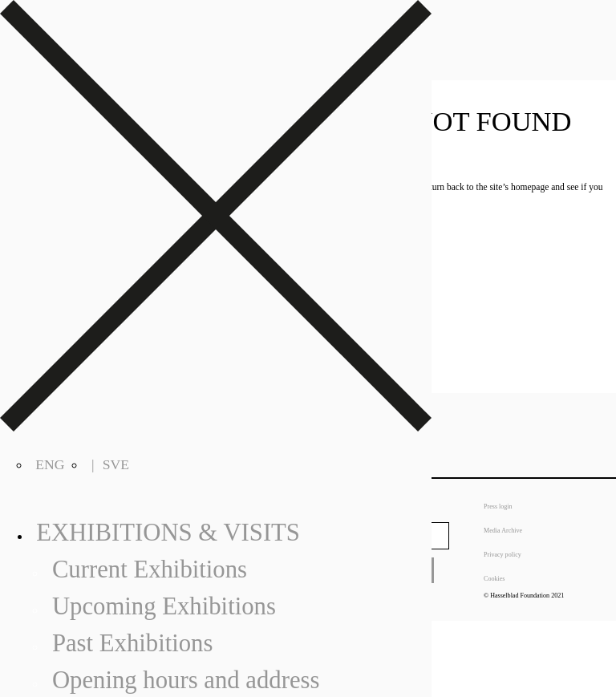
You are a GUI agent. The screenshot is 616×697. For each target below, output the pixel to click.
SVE (116, 464)
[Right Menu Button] (216, 427)
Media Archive (503, 531)
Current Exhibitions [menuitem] (150, 569)
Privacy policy (503, 555)
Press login (498, 507)
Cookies (494, 579)
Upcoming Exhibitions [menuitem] (164, 606)
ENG (50, 464)
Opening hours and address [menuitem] (186, 680)
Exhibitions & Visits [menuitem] (168, 533)
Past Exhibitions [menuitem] (133, 643)
